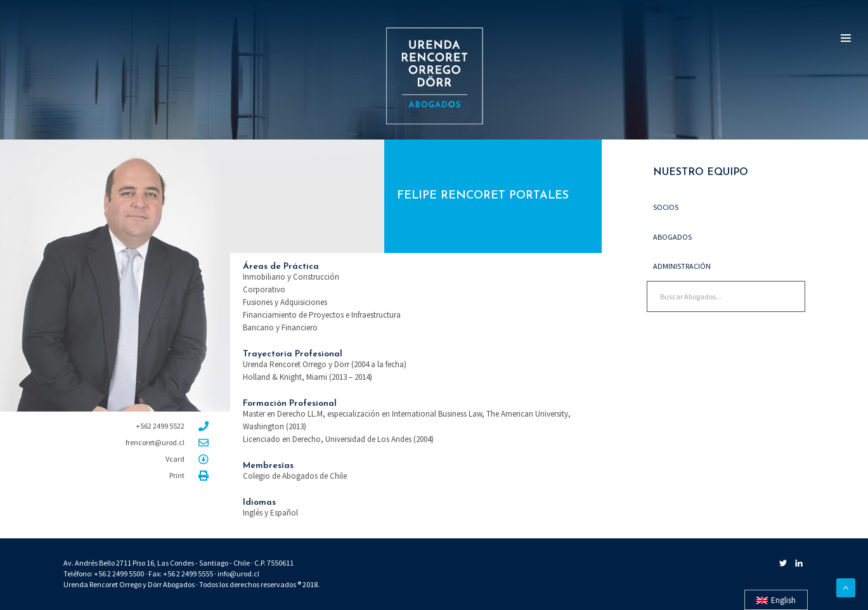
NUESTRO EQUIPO (697, 172)
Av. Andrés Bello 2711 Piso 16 (109, 563)
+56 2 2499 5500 (119, 574)
